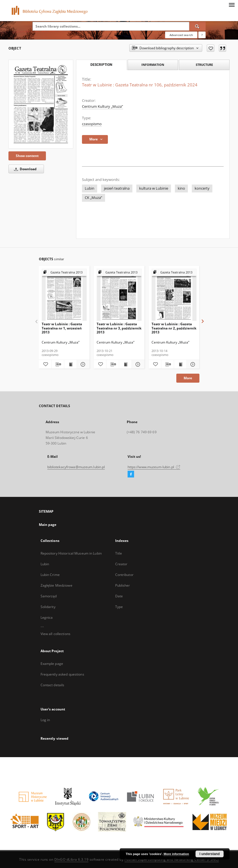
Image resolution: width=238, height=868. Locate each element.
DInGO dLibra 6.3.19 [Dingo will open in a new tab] (72, 859)
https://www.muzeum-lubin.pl (154, 467)
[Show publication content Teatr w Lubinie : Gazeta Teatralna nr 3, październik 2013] (125, 364)
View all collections (55, 634)
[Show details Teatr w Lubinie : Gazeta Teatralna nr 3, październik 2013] (137, 364)
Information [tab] (153, 65)
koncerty (202, 188)
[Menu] (232, 5)
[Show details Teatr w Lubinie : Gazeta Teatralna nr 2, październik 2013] (192, 364)
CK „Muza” (94, 198)
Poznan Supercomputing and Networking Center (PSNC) (172, 859)
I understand (210, 854)
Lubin (90, 188)
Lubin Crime (50, 575)
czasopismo (92, 124)
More (188, 378)
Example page (52, 664)
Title (119, 553)
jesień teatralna (117, 188)
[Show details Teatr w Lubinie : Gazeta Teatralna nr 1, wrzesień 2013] (82, 364)
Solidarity (48, 607)
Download (24, 169)
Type (119, 607)
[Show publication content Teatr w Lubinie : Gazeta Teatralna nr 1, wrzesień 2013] (70, 364)
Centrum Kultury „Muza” (103, 106)
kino (181, 188)
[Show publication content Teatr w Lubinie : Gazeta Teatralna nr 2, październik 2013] (180, 364)
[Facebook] (131, 474)
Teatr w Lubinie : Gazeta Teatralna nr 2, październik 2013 (174, 328)
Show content (27, 156)
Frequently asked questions (62, 674)
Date (119, 596)
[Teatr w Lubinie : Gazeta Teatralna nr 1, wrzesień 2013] (64, 295)
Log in (45, 720)
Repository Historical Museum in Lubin (71, 553)
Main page (48, 525)
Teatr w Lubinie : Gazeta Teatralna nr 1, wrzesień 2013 (62, 328)
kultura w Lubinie (154, 188)
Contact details (53, 685)
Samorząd (49, 596)
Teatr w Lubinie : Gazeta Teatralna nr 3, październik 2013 (119, 328)
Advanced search (181, 35)
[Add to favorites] (211, 48)
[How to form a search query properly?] (202, 35)
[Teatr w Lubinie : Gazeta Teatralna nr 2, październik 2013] (174, 295)
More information (176, 854)
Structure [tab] (204, 65)
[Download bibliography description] (58, 364)
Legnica (47, 617)
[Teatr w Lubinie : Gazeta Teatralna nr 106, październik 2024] (41, 104)
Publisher (123, 585)
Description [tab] (101, 65)
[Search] (197, 26)
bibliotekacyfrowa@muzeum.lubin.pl (76, 467)
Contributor (124, 575)
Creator (121, 564)
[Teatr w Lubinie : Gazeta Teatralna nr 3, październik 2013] (119, 295)
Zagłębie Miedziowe (56, 585)
